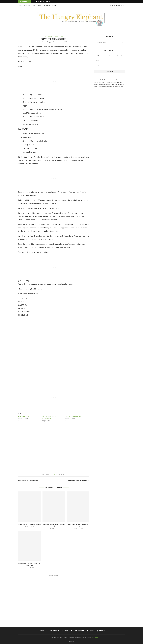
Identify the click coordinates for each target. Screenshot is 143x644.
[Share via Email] (64, 474)
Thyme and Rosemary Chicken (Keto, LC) (54, 525)
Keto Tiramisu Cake (24, 417)
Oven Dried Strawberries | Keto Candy (78, 525)
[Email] (119, 6)
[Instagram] (115, 6)
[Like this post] (56, 474)
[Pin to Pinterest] (62, 474)
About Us (55, 6)
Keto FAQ (47, 6)
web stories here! (119, 87)
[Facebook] (111, 6)
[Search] (124, 6)
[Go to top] (71, 642)
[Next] (34, 1)
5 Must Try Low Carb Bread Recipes (29, 524)
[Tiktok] (121, 6)
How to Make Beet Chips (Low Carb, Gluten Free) (29, 565)
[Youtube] (117, 6)
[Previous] (32, 1)
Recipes (27, 6)
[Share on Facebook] (58, 474)
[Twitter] (113, 6)
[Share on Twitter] (60, 474)
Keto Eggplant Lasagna (43, 2)
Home (20, 6)
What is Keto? (37, 6)
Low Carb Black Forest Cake (73, 417)
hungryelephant (51, 42)
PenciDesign (95, 637)
